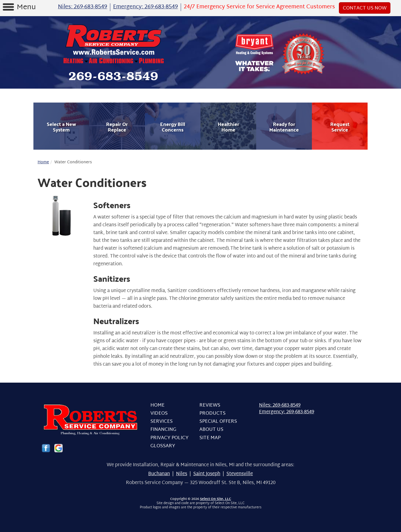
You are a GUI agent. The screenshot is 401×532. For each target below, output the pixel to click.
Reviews (210, 405)
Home (43, 162)
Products (212, 413)
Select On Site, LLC (216, 499)
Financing (163, 430)
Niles (182, 474)
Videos (159, 413)
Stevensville (240, 474)
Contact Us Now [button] (365, 8)
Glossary (163, 446)
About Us (211, 430)
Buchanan (159, 474)
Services (162, 422)
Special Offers (218, 422)
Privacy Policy (169, 438)
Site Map (210, 438)
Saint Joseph (207, 474)
